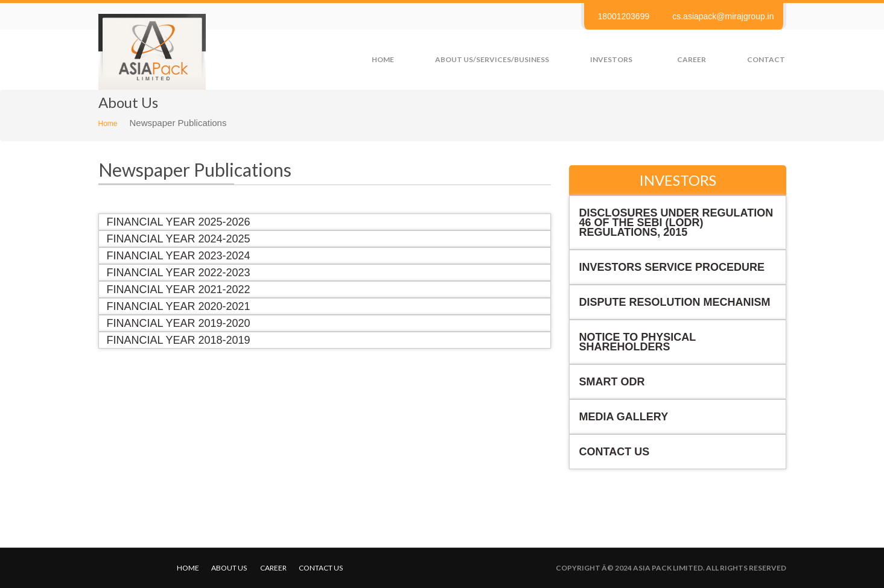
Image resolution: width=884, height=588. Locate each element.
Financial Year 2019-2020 (179, 323)
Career (692, 59)
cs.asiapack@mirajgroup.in (723, 16)
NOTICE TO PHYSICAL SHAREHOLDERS (638, 342)
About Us (229, 568)
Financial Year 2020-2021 (179, 306)
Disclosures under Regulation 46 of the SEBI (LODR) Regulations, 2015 (676, 223)
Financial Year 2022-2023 (179, 273)
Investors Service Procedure (672, 267)
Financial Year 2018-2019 (179, 340)
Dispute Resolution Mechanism (675, 302)
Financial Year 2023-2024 (179, 256)
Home (383, 59)
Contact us (321, 568)
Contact (766, 59)
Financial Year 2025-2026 (179, 222)
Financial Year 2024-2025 (179, 239)
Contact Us (615, 452)
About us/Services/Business (492, 59)
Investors (611, 59)
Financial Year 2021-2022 (179, 289)
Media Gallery (624, 417)
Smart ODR (612, 382)
